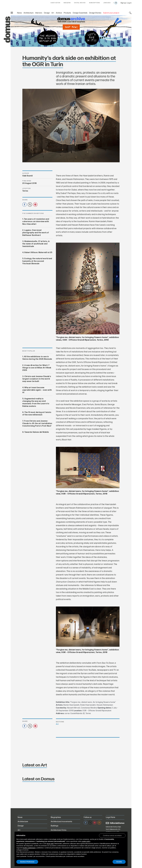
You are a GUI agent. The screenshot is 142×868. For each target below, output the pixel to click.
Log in (129, 3)
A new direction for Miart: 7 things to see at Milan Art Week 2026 (37, 368)
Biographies (56, 817)
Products (67, 13)
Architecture (29, 13)
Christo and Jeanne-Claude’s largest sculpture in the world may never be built (37, 379)
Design (47, 13)
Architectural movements (61, 822)
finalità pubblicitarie (29, 848)
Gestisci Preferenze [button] (27, 862)
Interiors (39, 13)
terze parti (50, 844)
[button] (112, 835)
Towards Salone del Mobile (37, 432)
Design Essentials (80, 13)
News (19, 13)
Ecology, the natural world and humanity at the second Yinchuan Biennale (37, 261)
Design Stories (95, 13)
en (116, 3)
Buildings (55, 826)
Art (53, 13)
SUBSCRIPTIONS (95, 3)
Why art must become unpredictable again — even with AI (37, 390)
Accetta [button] (119, 862)
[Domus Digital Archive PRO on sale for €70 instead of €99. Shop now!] (71, 31)
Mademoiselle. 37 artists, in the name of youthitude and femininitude (36, 244)
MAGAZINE (67, 3)
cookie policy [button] (86, 841)
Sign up (123, 3)
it (114, 3)
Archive (59, 13)
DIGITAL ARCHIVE (80, 3)
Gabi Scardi (27, 176)
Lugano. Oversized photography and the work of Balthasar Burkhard (36, 233)
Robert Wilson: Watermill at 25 (38, 253)
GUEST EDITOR (55, 3)
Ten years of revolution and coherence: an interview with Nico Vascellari (36, 222)
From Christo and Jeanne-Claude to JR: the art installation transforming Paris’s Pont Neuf (37, 423)
